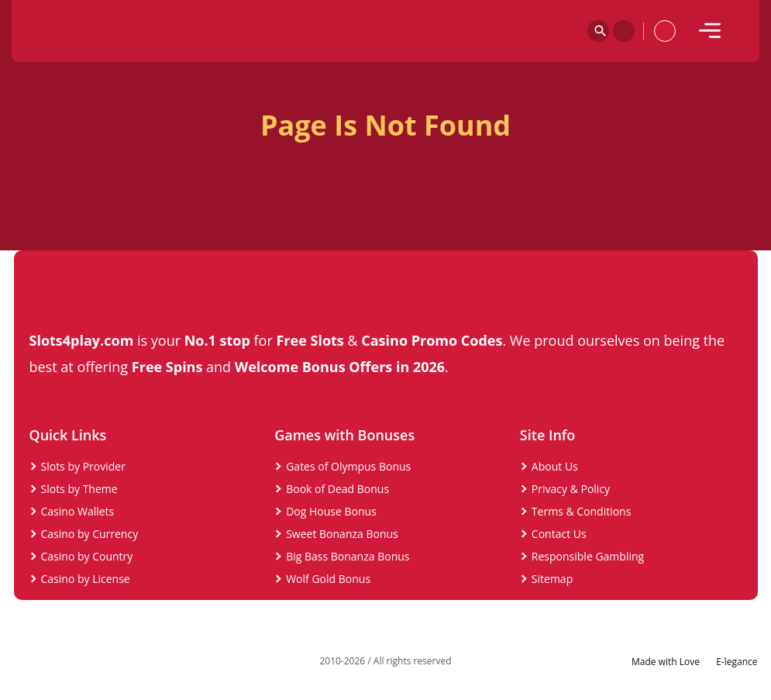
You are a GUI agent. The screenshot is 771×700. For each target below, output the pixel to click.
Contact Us (559, 534)
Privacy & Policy (571, 489)
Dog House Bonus (331, 511)
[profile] (665, 31)
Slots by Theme (79, 489)
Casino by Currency (90, 534)
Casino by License (86, 579)
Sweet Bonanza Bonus (342, 534)
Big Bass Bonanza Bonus (348, 556)
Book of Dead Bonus (337, 489)
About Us (555, 466)
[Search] (598, 31)
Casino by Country (87, 556)
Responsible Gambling (588, 556)
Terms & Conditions (582, 511)
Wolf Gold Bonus (328, 579)
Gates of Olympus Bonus (348, 466)
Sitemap (552, 579)
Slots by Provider (83, 466)
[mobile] (710, 31)
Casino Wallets (78, 511)
